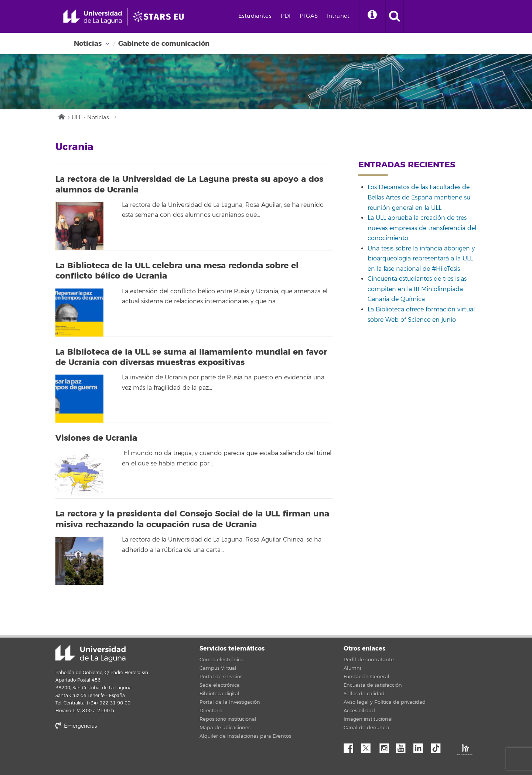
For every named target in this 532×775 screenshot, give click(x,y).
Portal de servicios (221, 677)
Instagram (386, 746)
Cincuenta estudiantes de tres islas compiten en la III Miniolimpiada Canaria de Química (417, 289)
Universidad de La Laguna (91, 653)
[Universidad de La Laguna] (161, 17)
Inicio (61, 116)
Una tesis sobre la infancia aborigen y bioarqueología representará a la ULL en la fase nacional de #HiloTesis (421, 259)
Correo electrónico (221, 660)
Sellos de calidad (364, 694)
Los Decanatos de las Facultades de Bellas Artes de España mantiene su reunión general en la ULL (419, 197)
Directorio (211, 711)
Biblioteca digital (219, 694)
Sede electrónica (220, 685)
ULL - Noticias (90, 118)
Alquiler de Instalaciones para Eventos (245, 736)
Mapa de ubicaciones (225, 728)
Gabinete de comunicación (164, 44)
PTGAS (309, 16)
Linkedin (421, 746)
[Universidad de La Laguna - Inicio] (95, 17)
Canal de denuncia (366, 728)
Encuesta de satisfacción (373, 685)
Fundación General (366, 677)
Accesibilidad (359, 711)
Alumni (352, 668)
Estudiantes (255, 16)
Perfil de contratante (369, 660)
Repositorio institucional (228, 719)
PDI (286, 16)
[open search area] (395, 17)
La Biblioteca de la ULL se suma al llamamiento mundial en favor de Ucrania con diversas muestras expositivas (191, 357)
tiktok (438, 746)
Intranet (338, 16)
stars (111, 751)
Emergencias (76, 726)
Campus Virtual (218, 668)
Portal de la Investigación (230, 702)
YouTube (403, 746)
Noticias (88, 44)
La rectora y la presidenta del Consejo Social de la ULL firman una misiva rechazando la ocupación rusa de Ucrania (192, 519)
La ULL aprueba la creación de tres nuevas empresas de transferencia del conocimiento (422, 228)
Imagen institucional (368, 719)
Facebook (351, 746)
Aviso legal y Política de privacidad (385, 702)
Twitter (369, 746)
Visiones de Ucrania (96, 438)
